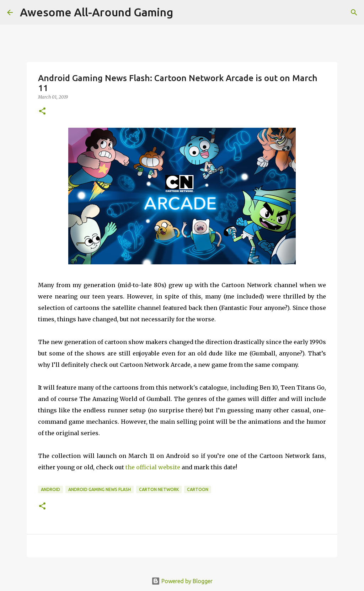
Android (50, 489)
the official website (153, 467)
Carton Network (159, 489)
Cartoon (198, 489)
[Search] (354, 12)
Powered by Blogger (182, 581)
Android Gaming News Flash (100, 489)
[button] (42, 112)
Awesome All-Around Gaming (97, 12)
